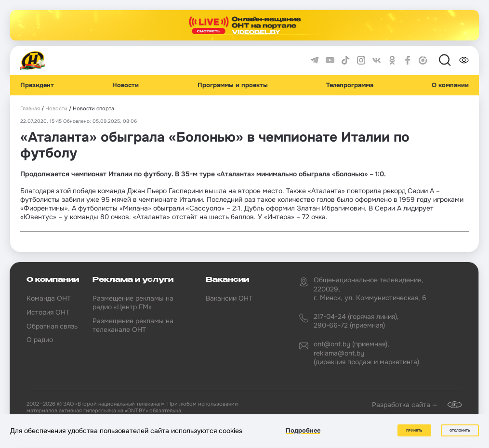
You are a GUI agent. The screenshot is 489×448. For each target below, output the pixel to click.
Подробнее (303, 430)
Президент (37, 85)
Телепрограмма (350, 85)
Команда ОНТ (49, 298)
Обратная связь (52, 326)
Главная (30, 109)
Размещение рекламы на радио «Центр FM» (133, 303)
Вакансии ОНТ (229, 298)
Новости (126, 85)
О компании (450, 85)
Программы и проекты (233, 85)
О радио (40, 340)
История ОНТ (48, 312)
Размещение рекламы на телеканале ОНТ (133, 325)
